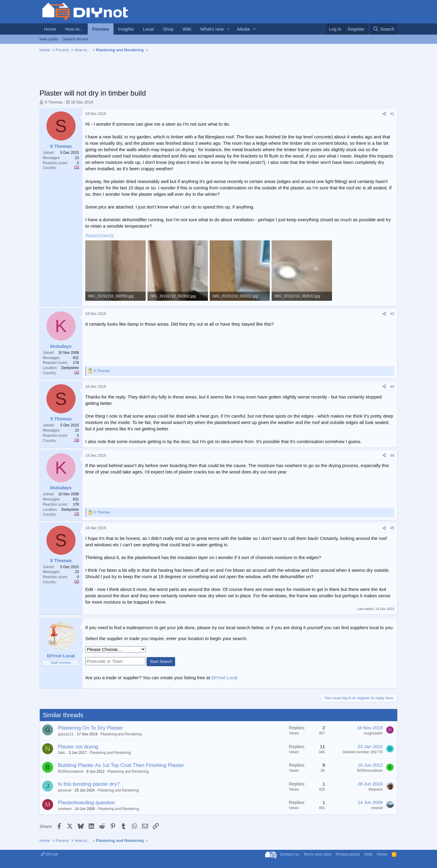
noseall (377, 808)
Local (148, 29)
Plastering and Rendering (121, 734)
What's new (212, 29)
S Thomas (54, 102)
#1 (392, 114)
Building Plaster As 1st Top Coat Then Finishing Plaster (121, 765)
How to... (74, 29)
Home (50, 29)
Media (244, 29)
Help (369, 854)
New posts (49, 39)
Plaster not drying (78, 747)
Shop (168, 29)
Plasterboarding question (86, 803)
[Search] (384, 29)
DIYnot (49, 854)
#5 (392, 528)
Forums (101, 29)
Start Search (161, 661)
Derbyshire (70, 368)
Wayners (376, 789)
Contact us (290, 854)
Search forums (76, 39)
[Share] (384, 114)
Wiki (187, 29)
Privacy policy (348, 854)
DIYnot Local (224, 678)
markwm (65, 809)
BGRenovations (71, 771)
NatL (62, 753)
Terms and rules (317, 854)
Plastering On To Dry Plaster (90, 728)
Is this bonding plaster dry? (89, 784)
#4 (392, 456)
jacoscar (65, 790)
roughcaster (373, 733)
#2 (392, 314)
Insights (126, 29)
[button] (229, 29)
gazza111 (66, 734)
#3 (392, 387)
